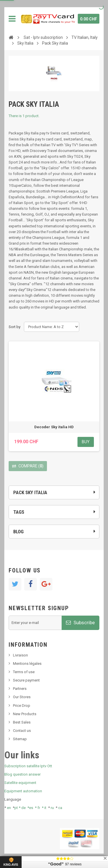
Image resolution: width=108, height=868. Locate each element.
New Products (25, 714)
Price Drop (22, 706)
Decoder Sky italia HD (54, 427)
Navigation (12, 19)
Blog (18, 532)
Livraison (20, 655)
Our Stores (22, 697)
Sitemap (20, 739)
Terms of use (24, 672)
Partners (20, 689)
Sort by (15, 327)
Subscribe (80, 623)
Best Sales (22, 722)
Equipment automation (23, 791)
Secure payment (26, 680)
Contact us (22, 731)
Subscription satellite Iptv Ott (28, 766)
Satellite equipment (20, 783)
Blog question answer (22, 774)
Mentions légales (27, 664)
